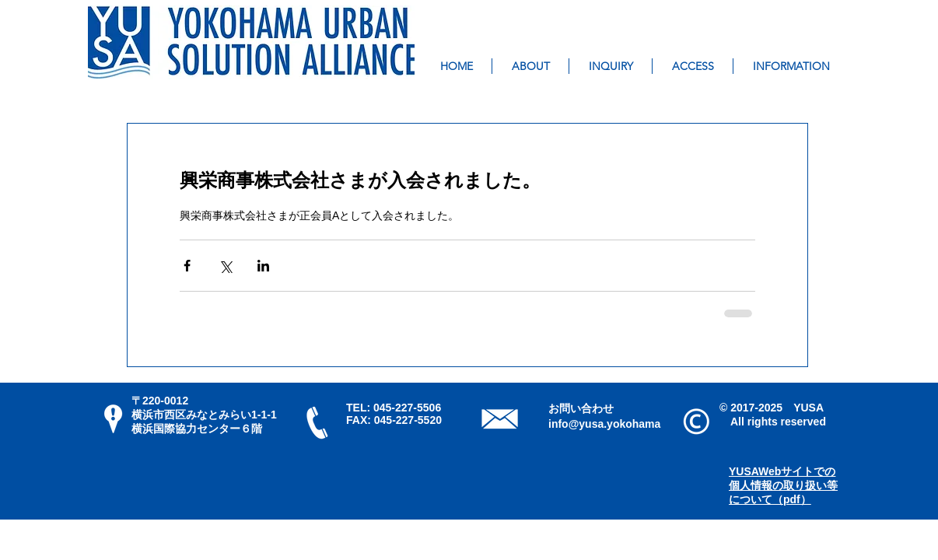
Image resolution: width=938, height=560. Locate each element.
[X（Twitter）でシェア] (225, 266)
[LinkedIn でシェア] (263, 266)
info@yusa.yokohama (604, 424)
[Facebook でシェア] (187, 266)
